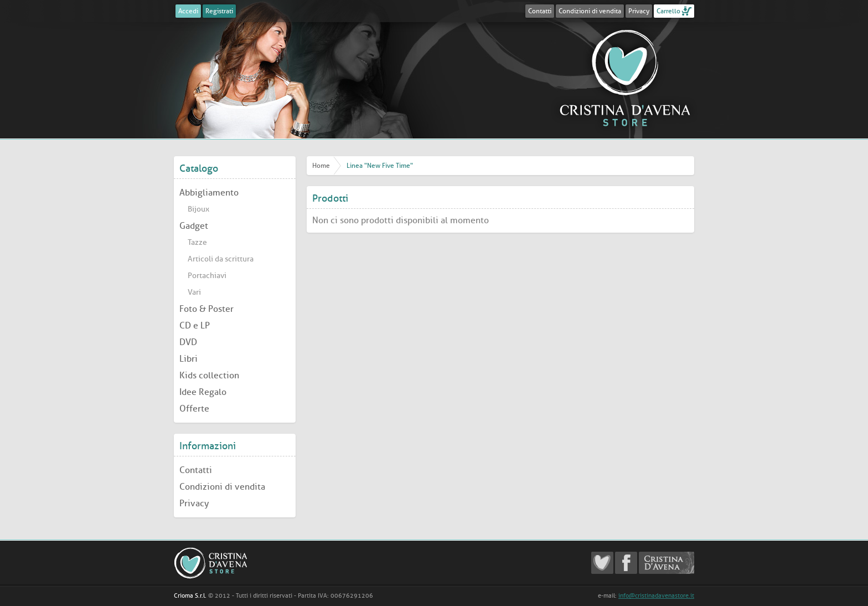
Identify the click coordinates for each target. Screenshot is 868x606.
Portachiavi (207, 276)
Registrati (219, 11)
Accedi (188, 11)
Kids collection (209, 375)
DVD (188, 342)
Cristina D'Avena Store (625, 78)
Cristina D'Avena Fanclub (602, 563)
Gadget (194, 226)
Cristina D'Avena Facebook (626, 563)
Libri (188, 359)
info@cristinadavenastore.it (656, 596)
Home (321, 166)
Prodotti (330, 198)
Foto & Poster (206, 309)
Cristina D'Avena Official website (666, 563)
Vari (194, 292)
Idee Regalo (203, 392)
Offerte (194, 409)
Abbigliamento (209, 192)
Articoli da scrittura (221, 259)
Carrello (668, 11)
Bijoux (198, 209)
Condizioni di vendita (590, 11)
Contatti (540, 11)
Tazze (197, 242)
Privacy (639, 11)
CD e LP (195, 325)
